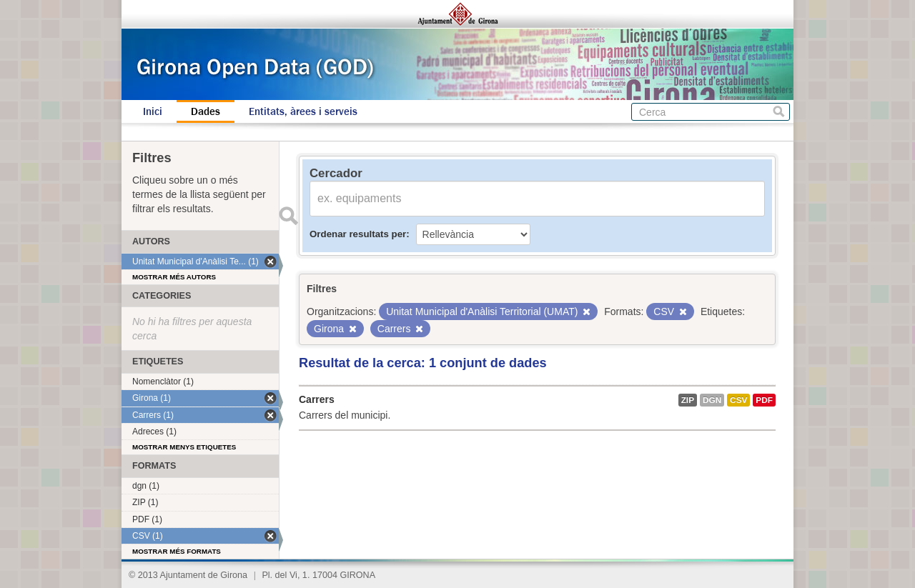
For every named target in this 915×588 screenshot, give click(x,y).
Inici (153, 111)
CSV (738, 400)
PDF (764, 400)
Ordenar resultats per (358, 234)
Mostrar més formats (177, 551)
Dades (206, 111)
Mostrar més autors (174, 277)
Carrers (317, 399)
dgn (712, 400)
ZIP (688, 400)
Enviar (288, 216)
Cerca (779, 112)
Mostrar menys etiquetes (184, 447)
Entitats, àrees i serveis (303, 111)
